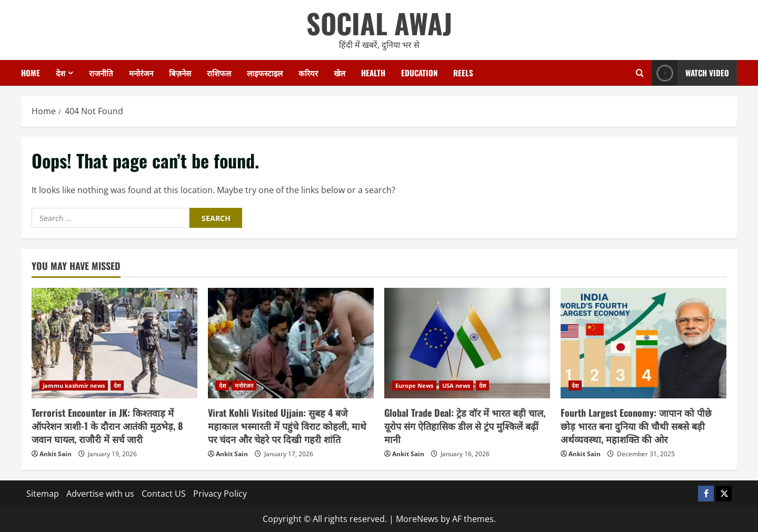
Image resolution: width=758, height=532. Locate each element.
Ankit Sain (56, 454)
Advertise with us (100, 494)
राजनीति (101, 73)
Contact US (164, 494)
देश (61, 73)
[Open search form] (640, 73)
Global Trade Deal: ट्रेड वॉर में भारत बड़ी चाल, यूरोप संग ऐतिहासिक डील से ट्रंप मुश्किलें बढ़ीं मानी (465, 426)
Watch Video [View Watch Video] (690, 73)
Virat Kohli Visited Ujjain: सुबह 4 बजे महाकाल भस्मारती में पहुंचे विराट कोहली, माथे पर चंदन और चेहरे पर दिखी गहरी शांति (287, 426)
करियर (308, 73)
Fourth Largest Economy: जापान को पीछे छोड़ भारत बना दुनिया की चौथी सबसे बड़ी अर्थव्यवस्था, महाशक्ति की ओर (636, 426)
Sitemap (43, 494)
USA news (456, 385)
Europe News (414, 385)
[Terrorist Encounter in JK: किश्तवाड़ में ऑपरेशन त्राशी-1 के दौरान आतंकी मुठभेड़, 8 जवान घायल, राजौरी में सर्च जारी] (114, 343)
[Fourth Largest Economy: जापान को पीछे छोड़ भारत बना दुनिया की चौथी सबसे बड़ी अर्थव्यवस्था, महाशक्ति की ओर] (644, 343)
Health (373, 73)
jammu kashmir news (74, 385)
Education (419, 73)
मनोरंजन (141, 73)
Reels (463, 73)
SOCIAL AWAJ (379, 23)
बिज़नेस (180, 73)
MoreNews (417, 519)
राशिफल (219, 73)
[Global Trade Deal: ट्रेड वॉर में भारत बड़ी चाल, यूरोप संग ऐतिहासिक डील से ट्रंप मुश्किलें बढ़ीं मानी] (467, 343)
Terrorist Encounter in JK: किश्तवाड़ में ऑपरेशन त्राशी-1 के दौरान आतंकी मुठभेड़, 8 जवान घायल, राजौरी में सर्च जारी (107, 426)
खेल (340, 73)
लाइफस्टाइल (265, 73)
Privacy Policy (220, 494)
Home (31, 73)
